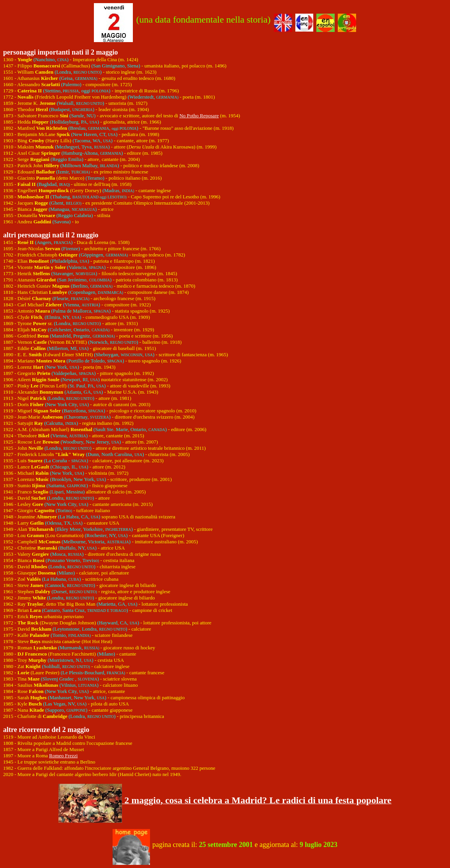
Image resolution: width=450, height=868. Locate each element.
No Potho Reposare (199, 116)
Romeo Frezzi (63, 756)
